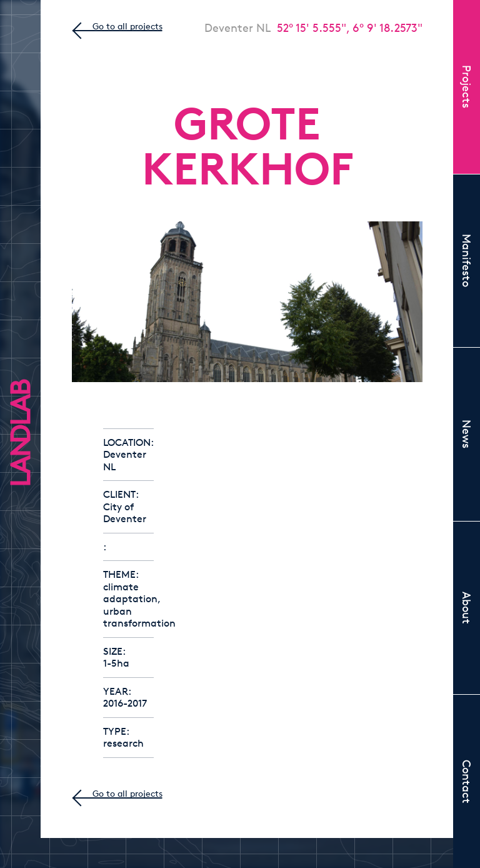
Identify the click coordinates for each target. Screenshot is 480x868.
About (467, 608)
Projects (467, 87)
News (467, 434)
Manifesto (467, 260)
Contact (467, 782)
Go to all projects (127, 26)
